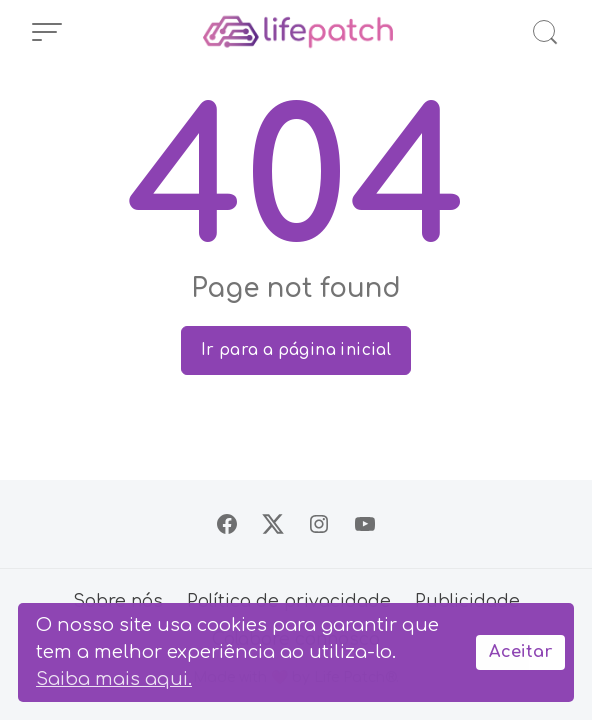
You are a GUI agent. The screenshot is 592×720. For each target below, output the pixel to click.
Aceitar (520, 652)
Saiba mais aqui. (114, 679)
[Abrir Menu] (47, 32)
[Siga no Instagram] (319, 524)
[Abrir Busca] (545, 32)
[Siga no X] (273, 524)
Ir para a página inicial (296, 350)
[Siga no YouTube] (365, 524)
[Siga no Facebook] (227, 524)
